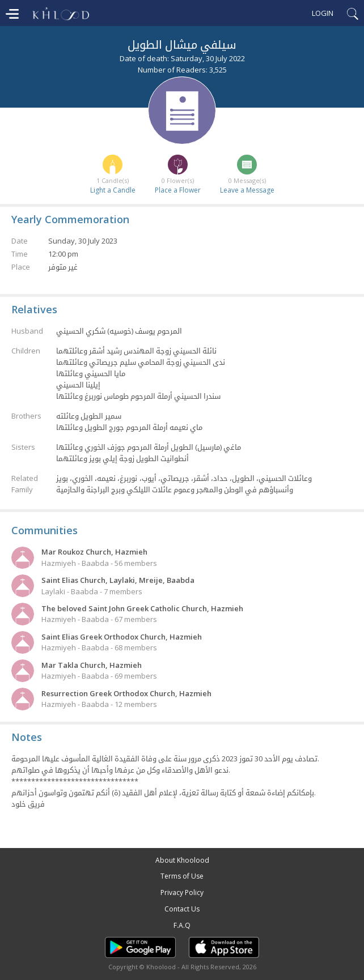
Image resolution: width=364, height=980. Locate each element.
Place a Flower (178, 190)
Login (323, 13)
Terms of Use (182, 876)
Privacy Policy (182, 892)
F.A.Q (182, 925)
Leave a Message (247, 190)
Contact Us (182, 909)
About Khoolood (182, 860)
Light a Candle (113, 190)
